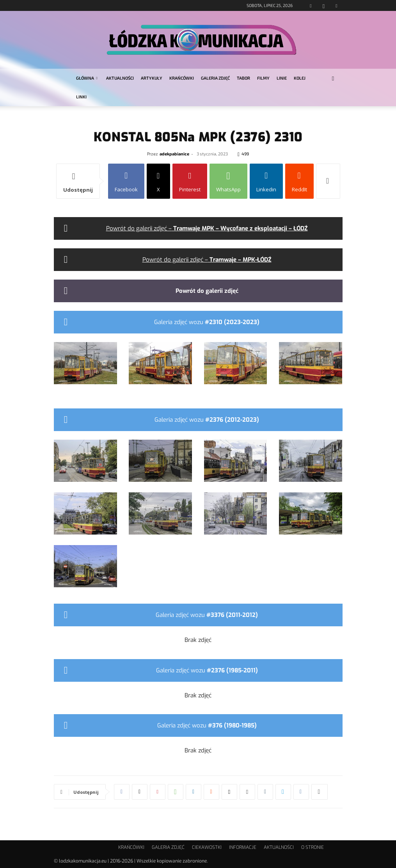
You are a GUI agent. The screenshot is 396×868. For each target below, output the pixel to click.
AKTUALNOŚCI (120, 78)
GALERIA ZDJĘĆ (215, 78)
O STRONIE (313, 847)
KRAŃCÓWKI (182, 78)
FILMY (263, 78)
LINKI (81, 97)
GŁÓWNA (87, 78)
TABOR (243, 78)
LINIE (282, 78)
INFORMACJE (243, 847)
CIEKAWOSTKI (207, 847)
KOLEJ (300, 78)
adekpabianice (174, 154)
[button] (333, 78)
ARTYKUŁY (152, 78)
